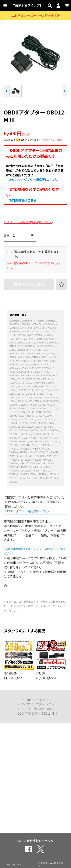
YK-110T (37, 470)
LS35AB (48, 427)
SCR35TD (14, 328)
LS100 (50, 386)
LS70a (13, 390)
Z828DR (22, 390)
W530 (12, 372)
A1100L (50, 419)
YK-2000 (37, 434)
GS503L (14, 415)
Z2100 (13, 419)
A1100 (31, 412)
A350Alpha (50, 375)
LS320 (47, 390)
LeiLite (13, 335)
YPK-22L (48, 460)
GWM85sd (15, 324)
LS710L (23, 408)
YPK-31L (14, 449)
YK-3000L (14, 460)
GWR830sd (27, 328)
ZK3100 (34, 452)
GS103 (21, 379)
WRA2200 (25, 463)
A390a (30, 415)
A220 (31, 353)
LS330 (38, 397)
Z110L (13, 386)
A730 (39, 368)
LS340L (41, 419)
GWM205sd (23, 350)
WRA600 (25, 478)
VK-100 (13, 441)
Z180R (13, 357)
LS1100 (53, 408)
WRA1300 (14, 467)
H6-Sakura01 (37, 441)
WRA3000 (26, 460)
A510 (12, 350)
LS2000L (33, 408)
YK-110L (47, 470)
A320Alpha (15, 368)
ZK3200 (13, 482)
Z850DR (23, 430)
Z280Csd (45, 357)
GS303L (14, 408)
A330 (54, 361)
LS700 (13, 383)
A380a (21, 401)
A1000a (33, 405)
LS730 (21, 419)
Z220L (21, 397)
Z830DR (22, 386)
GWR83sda (50, 324)
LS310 (21, 383)
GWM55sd (15, 320)
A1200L (24, 423)
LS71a (13, 401)
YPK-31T (46, 445)
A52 (25, 353)
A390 (22, 415)
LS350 (39, 427)
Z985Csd (32, 386)
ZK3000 (44, 430)
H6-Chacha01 (52, 441)
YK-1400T (45, 467)
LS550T (34, 478)
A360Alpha (40, 383)
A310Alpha (36, 361)
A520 (54, 357)
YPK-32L (53, 474)
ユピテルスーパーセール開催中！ (35, 15)
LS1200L (14, 423)
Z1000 (38, 401)
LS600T (24, 474)
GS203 (29, 383)
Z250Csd (38, 331)
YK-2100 (46, 449)
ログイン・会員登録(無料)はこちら (28, 222)
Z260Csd (21, 342)
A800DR (43, 342)
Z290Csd (48, 368)
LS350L (43, 423)
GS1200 (14, 430)
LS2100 (48, 415)
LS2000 (13, 405)
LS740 (25, 467)
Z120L (55, 390)
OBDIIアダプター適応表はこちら (27, 511)
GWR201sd (51, 346)
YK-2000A (26, 434)
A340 (47, 372)
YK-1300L (48, 463)
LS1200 (22, 427)
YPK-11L (54, 452)
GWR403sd (15, 364)
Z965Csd (49, 331)
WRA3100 (52, 456)
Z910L (13, 397)
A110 (33, 350)
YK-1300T (36, 463)
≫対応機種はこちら (23, 200)
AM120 (35, 357)
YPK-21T (36, 445)
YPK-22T (37, 460)
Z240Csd (38, 324)
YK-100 (54, 438)
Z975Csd (32, 342)
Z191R (39, 375)
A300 (31, 335)
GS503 (48, 412)
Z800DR (53, 342)
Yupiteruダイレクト (36, 700)
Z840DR (41, 394)
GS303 (39, 390)
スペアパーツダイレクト (37, 704)
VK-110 (33, 456)
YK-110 (24, 456)
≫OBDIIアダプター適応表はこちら (33, 180)
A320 (46, 350)
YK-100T (34, 438)
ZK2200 (43, 474)
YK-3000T (14, 445)
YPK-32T (14, 478)
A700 (12, 342)
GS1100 (14, 412)
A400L (52, 423)
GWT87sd (27, 324)
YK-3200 (54, 478)
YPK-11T (44, 452)
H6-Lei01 (23, 441)
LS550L (44, 478)
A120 (51, 353)
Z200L (51, 383)
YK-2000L (54, 430)
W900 (47, 361)
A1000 (29, 401)
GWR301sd (41, 353)
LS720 (55, 397)
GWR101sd (15, 339)
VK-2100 (14, 452)
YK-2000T (14, 434)
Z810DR (25, 361)
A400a (13, 427)
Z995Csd (14, 361)
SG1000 (43, 405)
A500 (52, 339)
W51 (25, 368)
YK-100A (44, 438)
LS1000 (55, 401)
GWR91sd (51, 328)
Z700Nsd (40, 335)
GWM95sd (15, 331)
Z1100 (23, 412)
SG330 (52, 405)
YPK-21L (25, 445)
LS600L (33, 474)
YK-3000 (34, 430)
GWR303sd (15, 353)
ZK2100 (24, 452)
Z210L (13, 394)
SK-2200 (34, 467)
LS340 (39, 412)
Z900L (42, 386)
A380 (50, 394)
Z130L (29, 397)
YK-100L (24, 438)
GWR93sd (39, 328)
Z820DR (38, 372)
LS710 (21, 394)
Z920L (42, 456)
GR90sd (23, 335)
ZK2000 (14, 438)
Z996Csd (22, 372)
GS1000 (23, 405)
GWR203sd (31, 346)
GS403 (46, 397)
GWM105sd (41, 339)
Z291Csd (47, 379)
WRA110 (14, 456)
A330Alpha (28, 375)
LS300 (13, 379)
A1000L (43, 408)
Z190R (33, 364)
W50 (20, 357)
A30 (39, 350)
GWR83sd (39, 320)
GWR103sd (28, 339)
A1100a (39, 415)
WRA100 (14, 474)
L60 (47, 364)
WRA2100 (25, 449)
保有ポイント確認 (53, 140)
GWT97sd (27, 331)
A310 (21, 346)
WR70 (29, 379)
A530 (32, 368)
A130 (41, 364)
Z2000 (46, 401)
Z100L (38, 379)
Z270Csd (31, 394)
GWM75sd (27, 320)
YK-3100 (36, 449)
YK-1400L (14, 470)
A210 (41, 346)
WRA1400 (26, 470)
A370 (31, 390)
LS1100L (31, 419)
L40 (30, 372)
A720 (27, 357)
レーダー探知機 (32, 709)
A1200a (34, 423)
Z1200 (31, 427)
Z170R (13, 346)
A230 (25, 364)
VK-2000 (47, 434)
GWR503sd (15, 375)
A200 (49, 335)
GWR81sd (51, 320)
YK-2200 (14, 463)
